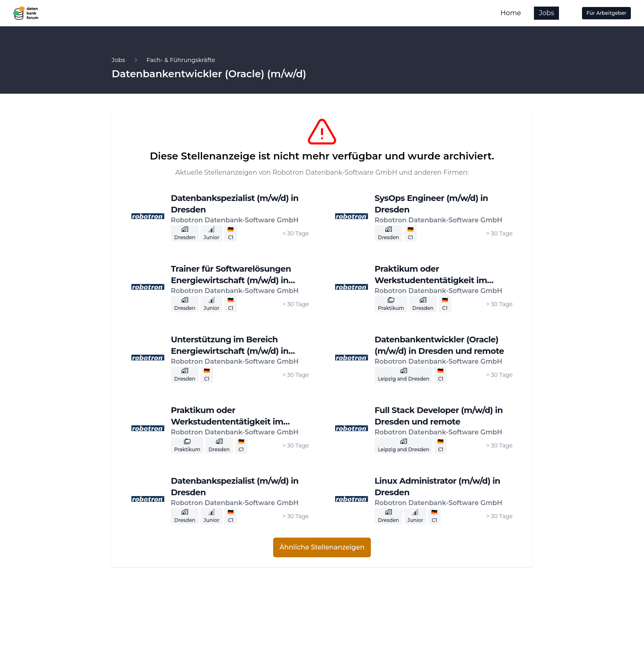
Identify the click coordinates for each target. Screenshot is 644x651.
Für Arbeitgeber (606, 13)
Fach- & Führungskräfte (181, 60)
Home (511, 13)
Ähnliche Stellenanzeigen (322, 547)
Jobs (546, 13)
